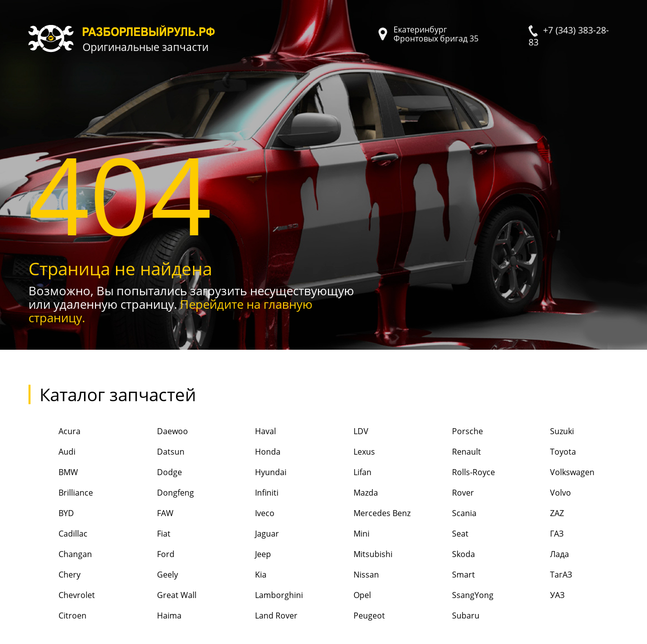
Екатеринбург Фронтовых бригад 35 (436, 34)
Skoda (448, 555)
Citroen (57, 616)
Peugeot (354, 616)
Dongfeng (160, 493)
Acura (54, 432)
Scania (449, 514)
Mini (346, 534)
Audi (52, 452)
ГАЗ (542, 534)
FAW (150, 514)
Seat (445, 534)
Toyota (548, 452)
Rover (448, 493)
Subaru (451, 616)
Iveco (250, 514)
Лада (544, 555)
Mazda (351, 493)
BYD (51, 514)
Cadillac (58, 534)
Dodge (154, 473)
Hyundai (256, 473)
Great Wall (162, 596)
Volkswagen (557, 473)
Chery (54, 575)
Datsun (156, 452)
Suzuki (547, 432)
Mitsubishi (358, 555)
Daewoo (157, 432)
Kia (246, 575)
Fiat (149, 534)
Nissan (351, 575)
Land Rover (261, 616)
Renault (451, 452)
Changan (60, 555)
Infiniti (252, 493)
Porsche (452, 432)
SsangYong (458, 596)
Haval (250, 432)
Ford (151, 555)
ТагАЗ (546, 575)
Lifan (347, 473)
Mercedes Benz (367, 514)
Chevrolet (62, 596)
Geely (152, 575)
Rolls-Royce (458, 473)
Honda (253, 452)
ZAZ (542, 514)
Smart (448, 575)
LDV (346, 432)
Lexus (349, 452)
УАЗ (542, 596)
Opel (347, 596)
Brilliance (61, 493)
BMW (53, 473)
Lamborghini (264, 596)
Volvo (545, 493)
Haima (154, 616)
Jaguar (252, 534)
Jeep (248, 555)
